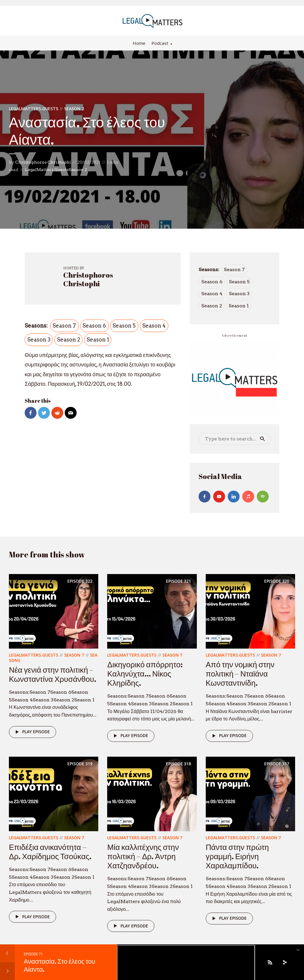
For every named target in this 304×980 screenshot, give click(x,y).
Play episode (32, 732)
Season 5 (124, 326)
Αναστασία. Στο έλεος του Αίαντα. (60, 965)
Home (139, 43)
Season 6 (94, 326)
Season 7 (64, 326)
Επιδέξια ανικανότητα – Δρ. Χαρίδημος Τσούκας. (50, 852)
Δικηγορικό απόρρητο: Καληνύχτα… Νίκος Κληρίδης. (145, 674)
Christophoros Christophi (43, 162)
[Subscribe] (270, 962)
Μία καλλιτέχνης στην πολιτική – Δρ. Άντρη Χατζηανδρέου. (143, 856)
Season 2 (74, 109)
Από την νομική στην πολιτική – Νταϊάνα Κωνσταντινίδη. (240, 674)
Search (262, 439)
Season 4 (154, 326)
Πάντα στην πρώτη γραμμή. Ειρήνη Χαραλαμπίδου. (237, 856)
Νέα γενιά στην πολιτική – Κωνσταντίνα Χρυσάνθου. (53, 674)
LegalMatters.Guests (34, 109)
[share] (285, 962)
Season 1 (98, 340)
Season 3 (39, 340)
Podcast (160, 43)
